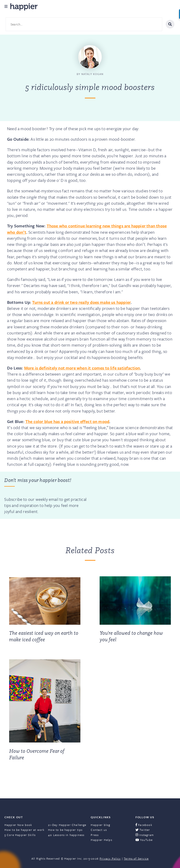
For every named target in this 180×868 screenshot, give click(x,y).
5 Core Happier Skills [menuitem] (20, 835)
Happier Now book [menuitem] (18, 825)
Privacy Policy (110, 858)
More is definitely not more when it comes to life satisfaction (82, 368)
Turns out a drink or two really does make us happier (81, 302)
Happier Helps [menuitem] (101, 840)
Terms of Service (136, 858)
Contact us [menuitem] (99, 830)
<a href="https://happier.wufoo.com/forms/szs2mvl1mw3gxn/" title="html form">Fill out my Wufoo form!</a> (131, 495)
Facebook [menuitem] (144, 825)
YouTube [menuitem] (144, 840)
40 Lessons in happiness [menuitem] (66, 835)
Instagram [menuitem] (145, 835)
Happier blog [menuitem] (100, 825)
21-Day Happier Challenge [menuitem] (67, 825)
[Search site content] (84, 24)
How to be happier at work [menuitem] (25, 830)
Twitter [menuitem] (143, 830)
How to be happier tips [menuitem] (65, 830)
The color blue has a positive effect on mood (67, 421)
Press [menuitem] (95, 835)
